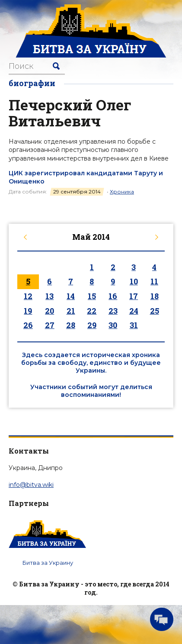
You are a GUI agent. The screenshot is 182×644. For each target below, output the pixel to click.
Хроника (122, 192)
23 (113, 311)
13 (49, 296)
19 (28, 311)
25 (155, 311)
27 (50, 325)
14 (71, 296)
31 (134, 325)
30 (113, 325)
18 (155, 296)
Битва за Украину (48, 563)
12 (28, 296)
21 (71, 311)
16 (113, 296)
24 (134, 311)
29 (92, 325)
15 (92, 296)
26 (28, 325)
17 (134, 296)
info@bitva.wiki (31, 485)
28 (71, 325)
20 (49, 311)
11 (154, 281)
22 (92, 311)
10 (134, 281)
